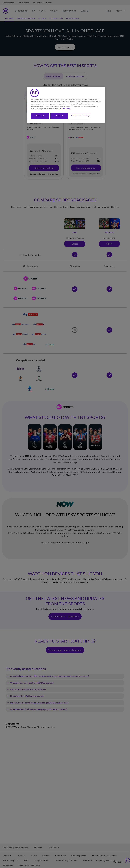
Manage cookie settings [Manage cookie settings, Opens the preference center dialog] (80, 116)
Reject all (59, 116)
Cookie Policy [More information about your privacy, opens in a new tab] (65, 109)
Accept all (40, 116)
